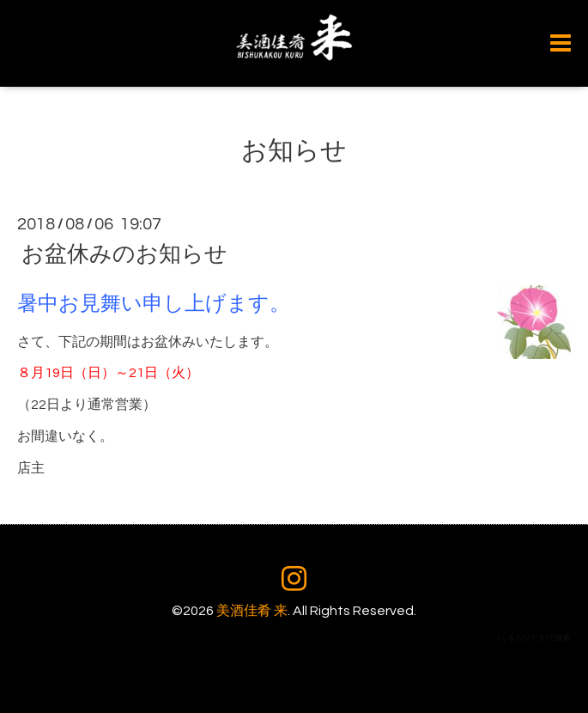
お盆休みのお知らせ (124, 254)
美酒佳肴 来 (252, 611)
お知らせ (294, 151)
